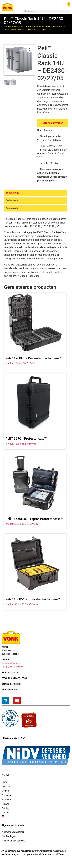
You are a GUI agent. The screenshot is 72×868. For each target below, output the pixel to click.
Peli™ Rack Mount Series (32, 26)
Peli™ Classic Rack (55, 26)
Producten (7, 795)
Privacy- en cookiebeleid (13, 841)
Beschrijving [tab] (12, 193)
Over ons (6, 786)
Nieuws (5, 804)
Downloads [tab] (12, 208)
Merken (5, 791)
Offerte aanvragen (53, 123)
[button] (69, 4)
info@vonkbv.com (11, 663)
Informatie (6, 799)
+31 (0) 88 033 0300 (12, 667)
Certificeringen (9, 836)
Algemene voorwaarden (13, 832)
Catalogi (6, 808)
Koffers (15, 26)
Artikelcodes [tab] (13, 200)
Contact (5, 813)
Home (7, 26)
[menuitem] (36, 816)
